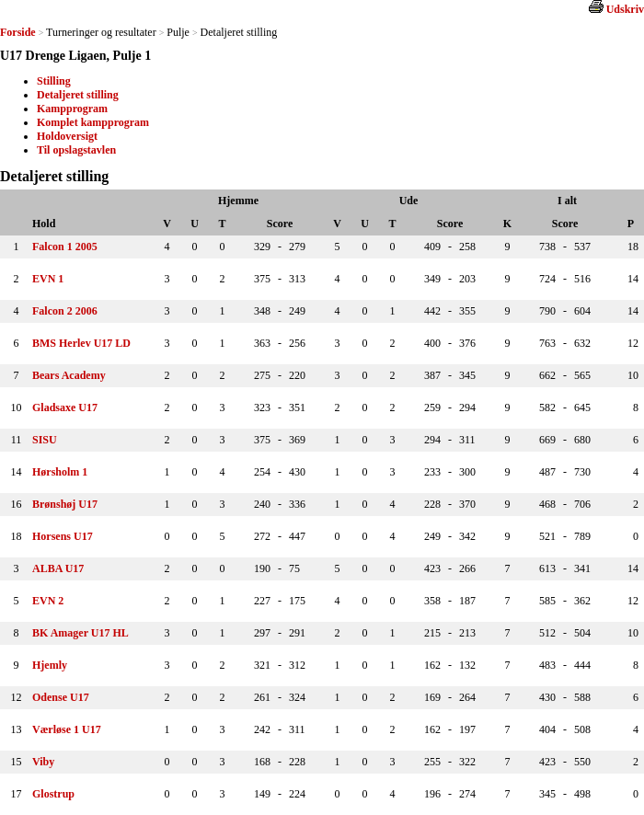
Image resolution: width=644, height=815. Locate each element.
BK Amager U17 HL (80, 633)
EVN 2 (48, 601)
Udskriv (625, 9)
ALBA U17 (58, 568)
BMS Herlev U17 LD (81, 343)
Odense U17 (61, 697)
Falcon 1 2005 (65, 247)
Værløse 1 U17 (67, 729)
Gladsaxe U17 (65, 407)
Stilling (54, 81)
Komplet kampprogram (93, 122)
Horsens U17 (63, 536)
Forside (18, 32)
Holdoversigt (67, 136)
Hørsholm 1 (60, 472)
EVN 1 (48, 279)
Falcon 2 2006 (65, 311)
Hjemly (50, 665)
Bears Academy (69, 375)
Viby (43, 762)
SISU (45, 440)
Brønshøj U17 (65, 504)
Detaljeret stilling (78, 95)
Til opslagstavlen (76, 150)
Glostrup (53, 794)
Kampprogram (72, 109)
